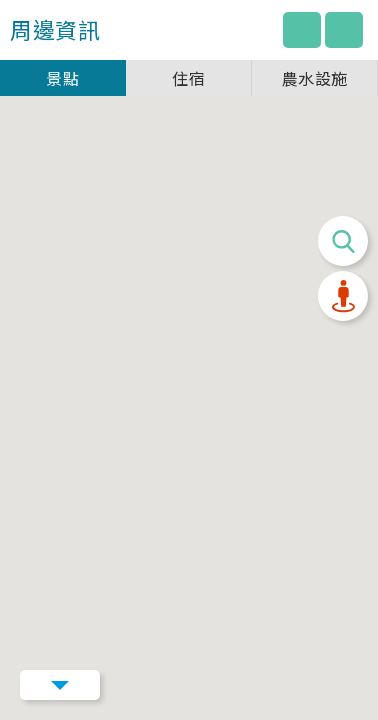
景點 (62, 78)
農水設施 (315, 78)
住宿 (188, 78)
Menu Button (60, 685)
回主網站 (302, 30)
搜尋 (343, 241)
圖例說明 (344, 30)
